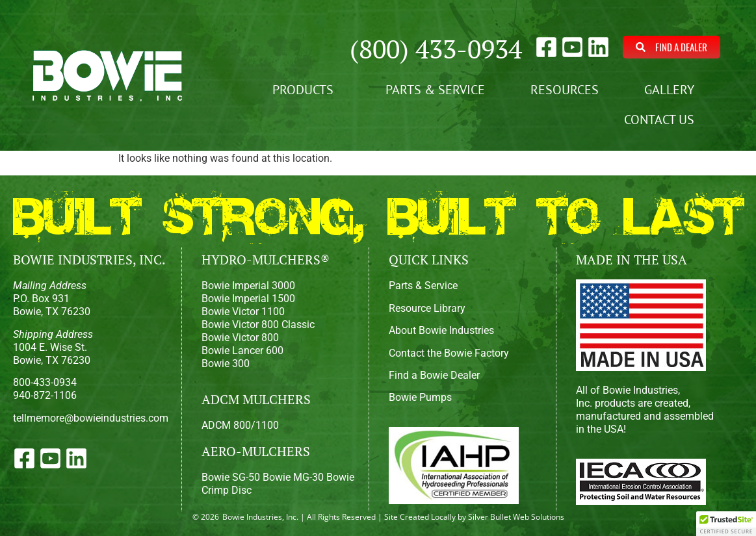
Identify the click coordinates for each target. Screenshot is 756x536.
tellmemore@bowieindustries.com (91, 418)
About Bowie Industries (441, 330)
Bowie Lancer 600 (242, 351)
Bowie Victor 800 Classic (258, 325)
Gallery (672, 90)
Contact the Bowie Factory (449, 353)
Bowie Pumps (420, 397)
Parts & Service (435, 90)
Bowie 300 (226, 364)
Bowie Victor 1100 (243, 312)
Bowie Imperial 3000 (248, 286)
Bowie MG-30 (293, 477)
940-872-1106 (45, 395)
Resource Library (427, 308)
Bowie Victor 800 (240, 338)
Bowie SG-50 (231, 477)
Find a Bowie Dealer (434, 375)
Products (306, 90)
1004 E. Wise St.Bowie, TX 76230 (53, 347)
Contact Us (662, 120)
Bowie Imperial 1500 (248, 299)
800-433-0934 (45, 382)
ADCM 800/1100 (240, 425)
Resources (565, 90)
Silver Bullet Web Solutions (516, 517)
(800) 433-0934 (436, 48)
